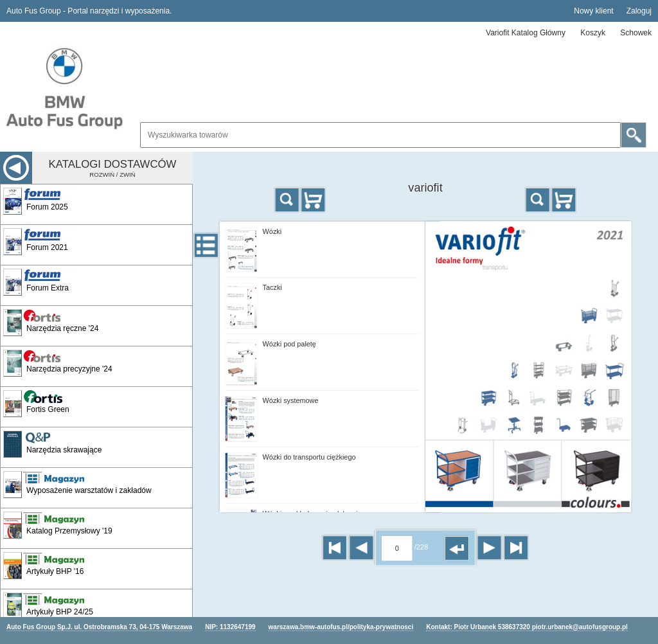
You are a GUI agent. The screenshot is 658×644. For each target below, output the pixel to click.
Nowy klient (593, 11)
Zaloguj (639, 11)
